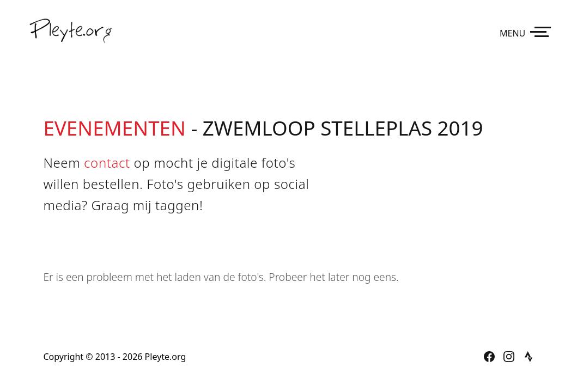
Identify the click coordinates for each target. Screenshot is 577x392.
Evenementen (114, 128)
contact (107, 163)
